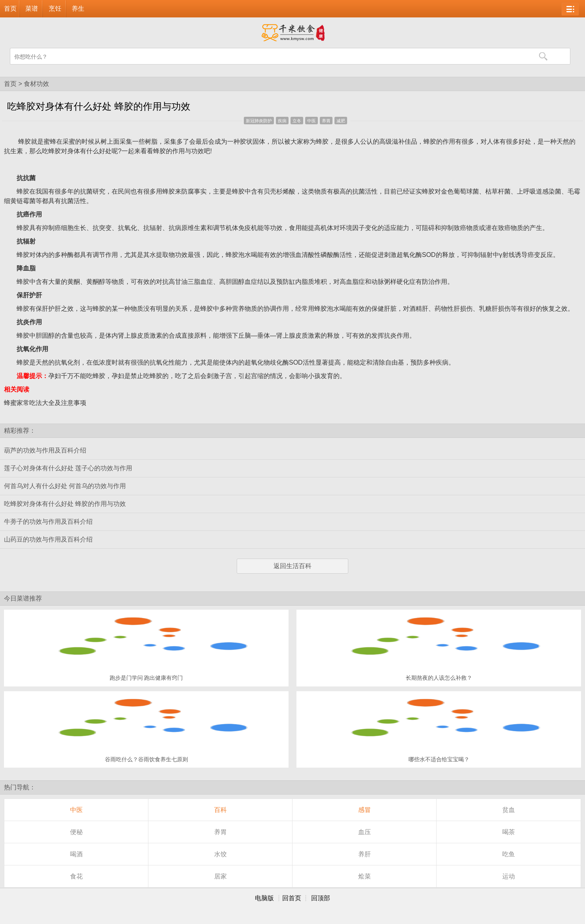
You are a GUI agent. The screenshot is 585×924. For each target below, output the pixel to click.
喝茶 (509, 832)
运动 (509, 876)
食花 (76, 876)
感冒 (365, 810)
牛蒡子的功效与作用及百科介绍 (48, 522)
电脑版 (264, 898)
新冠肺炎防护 (259, 121)
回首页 (292, 898)
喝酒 (76, 854)
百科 (220, 810)
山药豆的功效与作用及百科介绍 (48, 539)
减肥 (341, 121)
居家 (220, 876)
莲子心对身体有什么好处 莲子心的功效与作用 (68, 468)
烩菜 (365, 876)
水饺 (220, 854)
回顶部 (321, 898)
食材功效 (36, 84)
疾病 (282, 121)
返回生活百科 (292, 566)
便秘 (76, 832)
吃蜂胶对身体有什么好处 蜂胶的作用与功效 (65, 504)
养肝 (365, 854)
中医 (311, 121)
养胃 (326, 121)
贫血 (509, 810)
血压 (365, 832)
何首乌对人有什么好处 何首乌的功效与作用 (65, 486)
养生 (78, 9)
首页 (10, 9)
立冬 (297, 121)
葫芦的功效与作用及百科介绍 (45, 450)
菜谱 (32, 9)
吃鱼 (509, 854)
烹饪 (55, 9)
